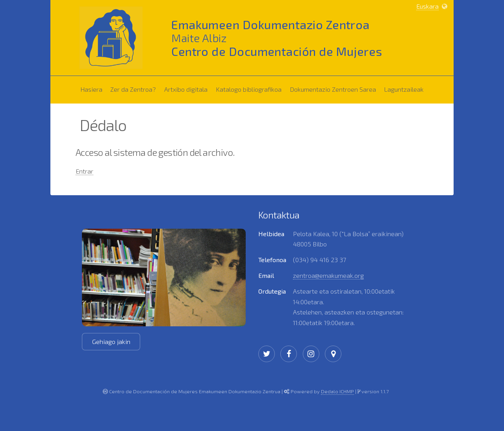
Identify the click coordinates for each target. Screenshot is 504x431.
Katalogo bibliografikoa (250, 88)
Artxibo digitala (186, 89)
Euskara (427, 6)
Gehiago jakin (111, 341)
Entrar (84, 171)
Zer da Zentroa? (135, 88)
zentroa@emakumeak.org (328, 275)
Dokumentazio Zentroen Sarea (334, 88)
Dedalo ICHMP (337, 391)
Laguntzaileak (405, 88)
